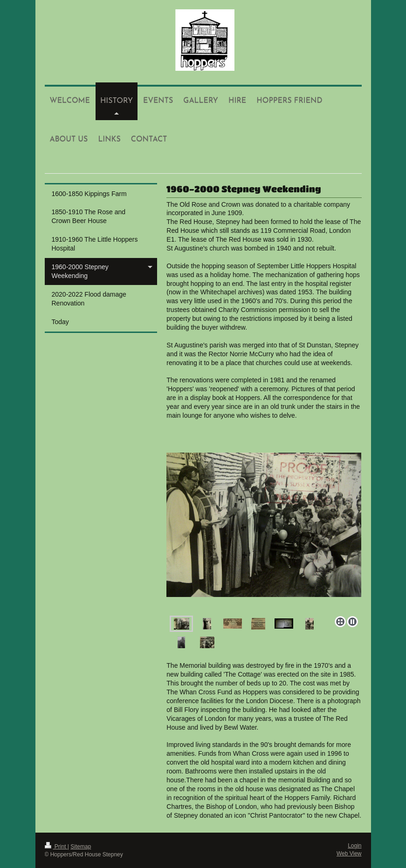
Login (354, 846)
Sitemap (81, 847)
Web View (349, 854)
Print (56, 847)
